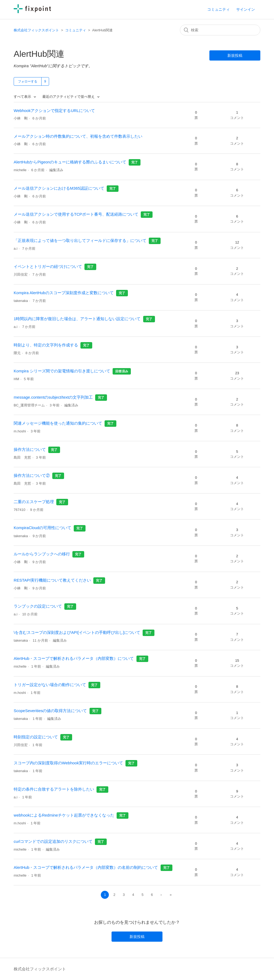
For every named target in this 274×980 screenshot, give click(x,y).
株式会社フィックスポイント (36, 30)
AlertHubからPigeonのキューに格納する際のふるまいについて (70, 162)
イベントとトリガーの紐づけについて (48, 266)
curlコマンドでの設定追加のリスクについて (53, 841)
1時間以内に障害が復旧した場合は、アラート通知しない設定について (77, 319)
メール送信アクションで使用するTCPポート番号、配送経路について (76, 214)
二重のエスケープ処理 (34, 502)
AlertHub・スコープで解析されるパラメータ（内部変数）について (74, 658)
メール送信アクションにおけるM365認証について (59, 188)
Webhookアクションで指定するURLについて (54, 111)
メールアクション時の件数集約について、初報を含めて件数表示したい (78, 136)
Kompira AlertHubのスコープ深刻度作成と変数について (64, 293)
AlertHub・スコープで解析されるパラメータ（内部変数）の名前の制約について (86, 867)
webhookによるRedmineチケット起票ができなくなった (64, 815)
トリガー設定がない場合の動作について (50, 685)
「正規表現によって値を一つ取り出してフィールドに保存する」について (80, 240)
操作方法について (30, 449)
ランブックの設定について (38, 606)
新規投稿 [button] (235, 55)
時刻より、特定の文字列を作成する (46, 345)
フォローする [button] (28, 81)
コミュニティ (219, 9)
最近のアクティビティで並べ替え (69, 97)
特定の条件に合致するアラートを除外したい (54, 789)
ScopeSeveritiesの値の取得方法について (50, 711)
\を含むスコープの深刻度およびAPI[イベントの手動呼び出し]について (77, 632)
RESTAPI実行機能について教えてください (52, 580)
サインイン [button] (246, 9)
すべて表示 (23, 97)
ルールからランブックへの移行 (42, 554)
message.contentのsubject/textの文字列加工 (53, 397)
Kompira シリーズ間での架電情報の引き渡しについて (62, 371)
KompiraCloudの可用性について (42, 528)
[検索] (220, 30)
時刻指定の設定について (36, 737)
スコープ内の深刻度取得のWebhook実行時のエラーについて (68, 763)
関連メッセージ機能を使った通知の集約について (58, 423)
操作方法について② (32, 475)
